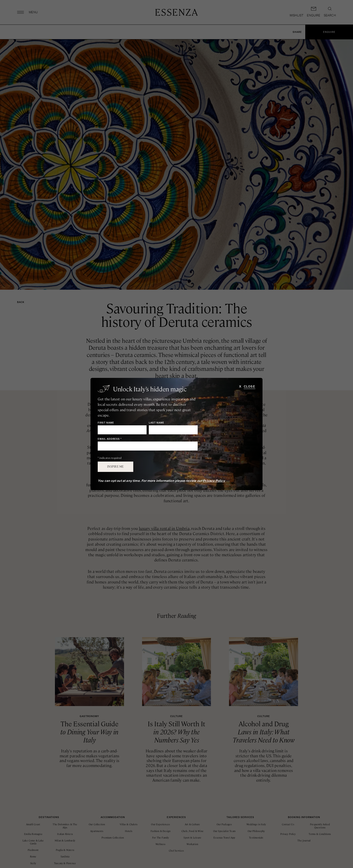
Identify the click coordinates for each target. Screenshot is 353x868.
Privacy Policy (214, 481)
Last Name (157, 423)
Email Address (110, 439)
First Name (106, 423)
